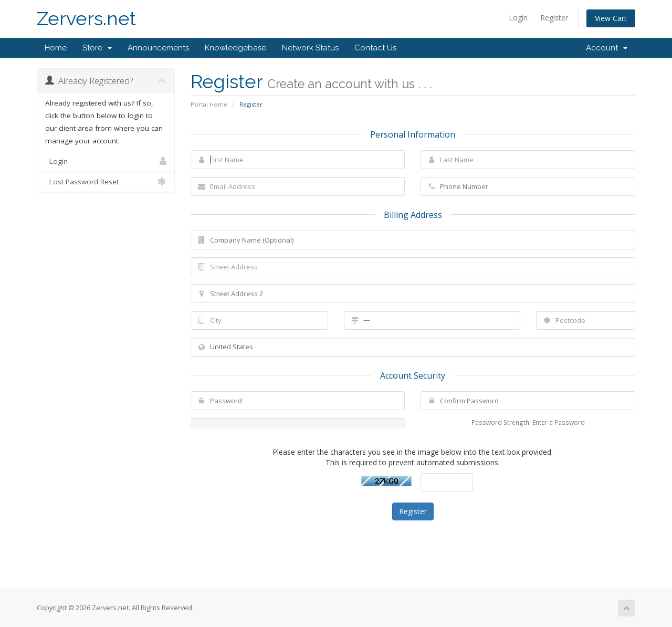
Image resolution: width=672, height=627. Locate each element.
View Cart (611, 18)
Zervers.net (86, 19)
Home (56, 48)
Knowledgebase (235, 48)
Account (607, 48)
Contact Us (375, 48)
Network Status (310, 48)
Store (97, 48)
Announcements (158, 48)
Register (554, 18)
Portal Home (209, 104)
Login (518, 18)
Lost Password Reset (106, 182)
